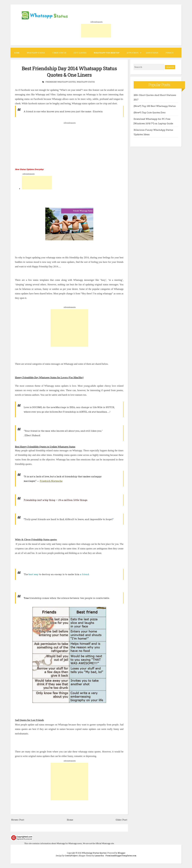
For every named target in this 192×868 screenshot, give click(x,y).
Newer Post (18, 820)
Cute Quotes (80, 53)
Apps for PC (133, 53)
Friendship (51, 82)
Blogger (121, 853)
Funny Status (59, 53)
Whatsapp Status (36, 53)
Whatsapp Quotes (67, 82)
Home (17, 53)
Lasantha (99, 855)
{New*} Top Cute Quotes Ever (150, 112)
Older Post (121, 820)
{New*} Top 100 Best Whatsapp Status (155, 106)
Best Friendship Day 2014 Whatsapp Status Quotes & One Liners (69, 72)
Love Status (152, 53)
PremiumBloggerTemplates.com (121, 855)
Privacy (169, 53)
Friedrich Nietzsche (51, 481)
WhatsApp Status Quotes (94, 853)
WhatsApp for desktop (106, 53)
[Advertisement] (96, 31)
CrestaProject (71, 855)
